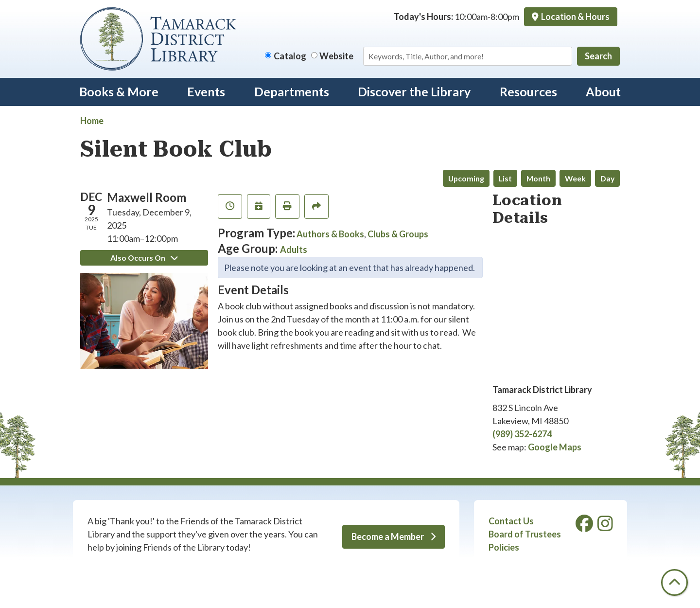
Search (598, 56)
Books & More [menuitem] (119, 91)
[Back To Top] (674, 582)
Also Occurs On (144, 258)
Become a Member (394, 536)
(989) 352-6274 (522, 434)
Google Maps (555, 447)
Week (575, 178)
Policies (504, 547)
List (505, 178)
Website (336, 56)
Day (607, 178)
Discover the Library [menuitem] (414, 91)
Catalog (290, 56)
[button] (456, 17)
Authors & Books (330, 234)
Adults (294, 250)
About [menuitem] (603, 91)
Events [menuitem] (206, 91)
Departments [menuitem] (292, 91)
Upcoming (466, 178)
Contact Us (511, 521)
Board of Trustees (525, 534)
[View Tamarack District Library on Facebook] (585, 527)
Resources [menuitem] (528, 91)
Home (92, 121)
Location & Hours (575, 17)
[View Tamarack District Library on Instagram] (605, 527)
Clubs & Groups (398, 234)
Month (538, 178)
